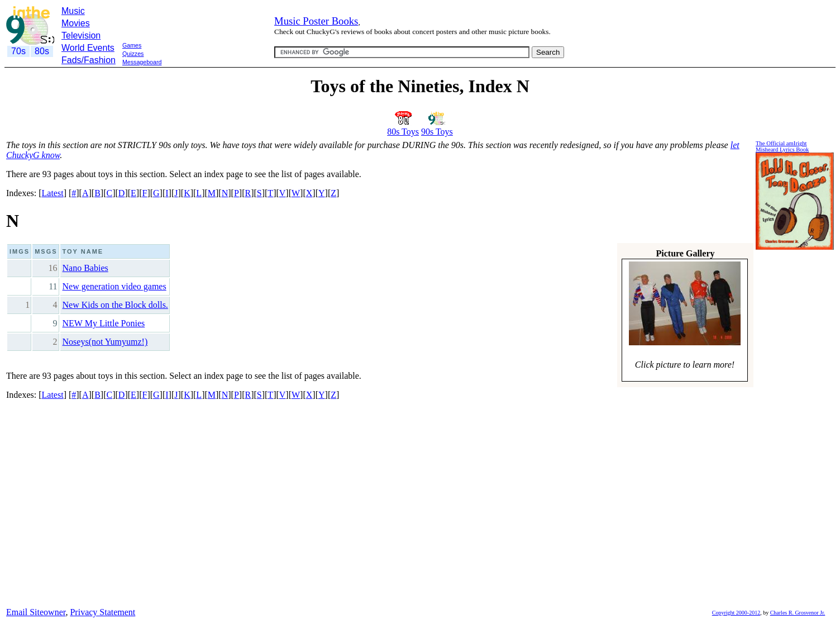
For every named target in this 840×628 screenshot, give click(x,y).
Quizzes (133, 54)
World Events (88, 48)
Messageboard (142, 62)
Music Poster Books (316, 21)
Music (73, 11)
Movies (76, 23)
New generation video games (114, 286)
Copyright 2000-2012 (736, 613)
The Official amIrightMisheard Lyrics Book (782, 146)
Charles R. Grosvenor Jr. (798, 613)
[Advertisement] (208, 72)
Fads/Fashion (89, 60)
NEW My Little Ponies (104, 323)
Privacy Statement (102, 612)
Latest (53, 193)
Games (132, 45)
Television (81, 35)
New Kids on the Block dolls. (115, 305)
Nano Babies (85, 268)
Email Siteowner (36, 612)
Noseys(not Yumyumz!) (105, 342)
